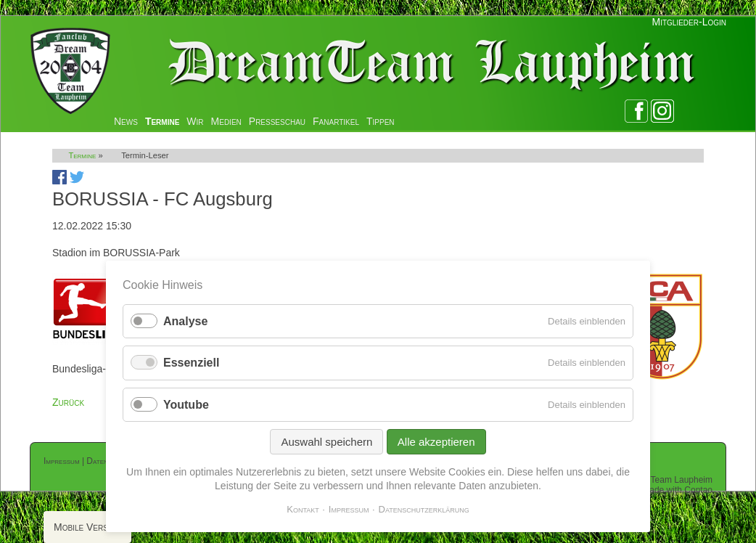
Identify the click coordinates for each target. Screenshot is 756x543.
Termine (162, 121)
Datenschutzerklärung (424, 509)
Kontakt (303, 509)
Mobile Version (87, 527)
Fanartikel (336, 121)
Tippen (381, 121)
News (126, 121)
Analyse (185, 321)
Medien (226, 121)
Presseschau (277, 121)
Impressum (62, 461)
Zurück (68, 402)
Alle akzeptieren (436, 442)
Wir (195, 121)
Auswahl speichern (326, 442)
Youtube (186, 405)
